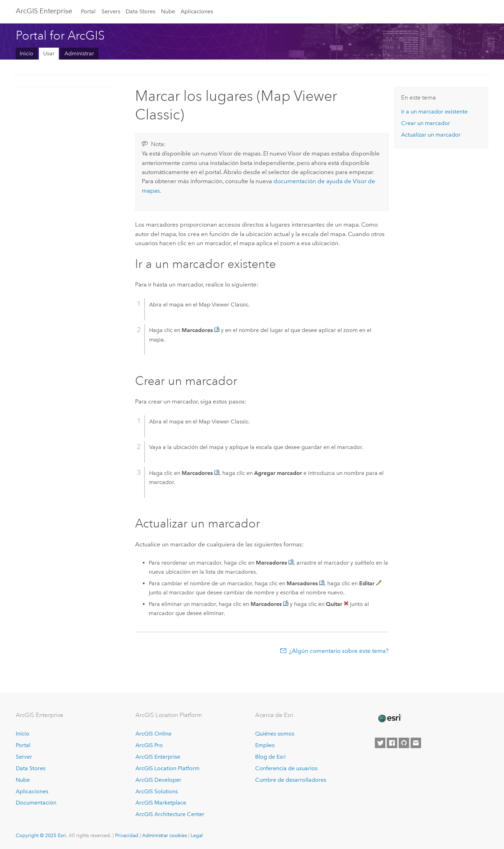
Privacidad (127, 835)
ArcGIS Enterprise (44, 11)
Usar (49, 53)
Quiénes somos (275, 734)
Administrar (79, 53)
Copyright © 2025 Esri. (41, 835)
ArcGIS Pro (149, 745)
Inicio (26, 53)
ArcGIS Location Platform (167, 768)
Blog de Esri (270, 757)
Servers (111, 11)
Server (24, 757)
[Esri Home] (389, 718)
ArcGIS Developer (158, 780)
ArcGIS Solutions (157, 791)
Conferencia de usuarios (286, 768)
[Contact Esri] (416, 743)
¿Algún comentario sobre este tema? (339, 651)
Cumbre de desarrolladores (291, 780)
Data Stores (141, 11)
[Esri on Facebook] (392, 743)
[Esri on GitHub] (404, 743)
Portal (88, 11)
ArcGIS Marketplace (161, 803)
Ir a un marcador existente (434, 112)
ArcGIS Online (153, 734)
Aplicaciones (197, 11)
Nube (168, 11)
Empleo (265, 745)
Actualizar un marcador (431, 135)
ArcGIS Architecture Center (170, 814)
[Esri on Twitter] (380, 743)
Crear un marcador (426, 123)
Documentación (36, 803)
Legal (197, 835)
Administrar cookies (164, 835)
